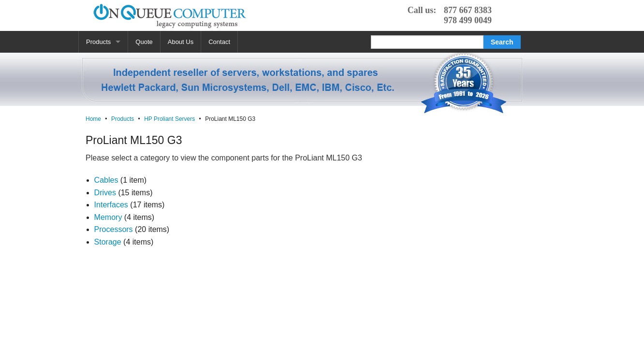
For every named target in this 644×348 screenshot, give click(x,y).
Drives (105, 193)
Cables (106, 180)
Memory (108, 217)
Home (93, 119)
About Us (181, 42)
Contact (219, 42)
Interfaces (111, 205)
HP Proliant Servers (169, 119)
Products (98, 42)
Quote (144, 42)
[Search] (427, 42)
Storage (108, 242)
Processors (114, 229)
